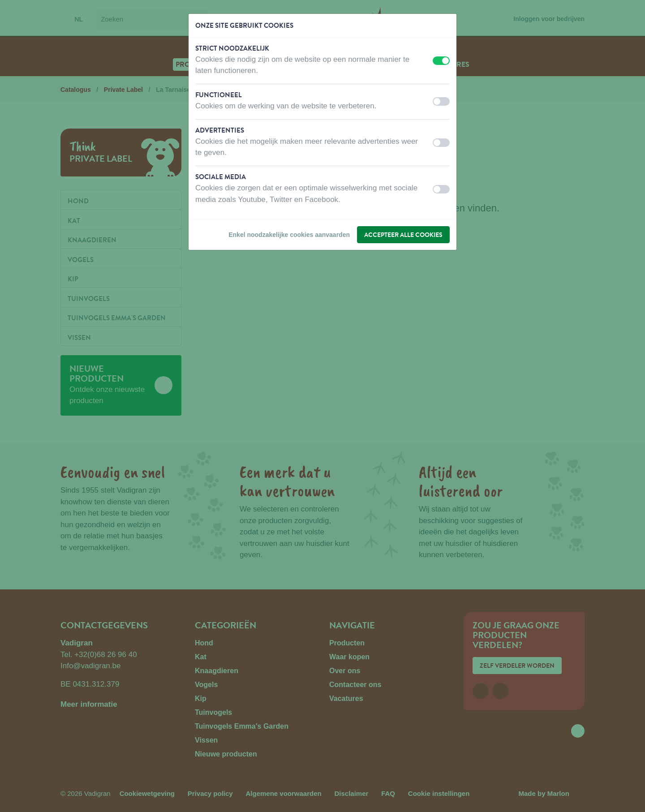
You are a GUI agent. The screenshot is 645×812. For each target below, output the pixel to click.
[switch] (441, 61)
